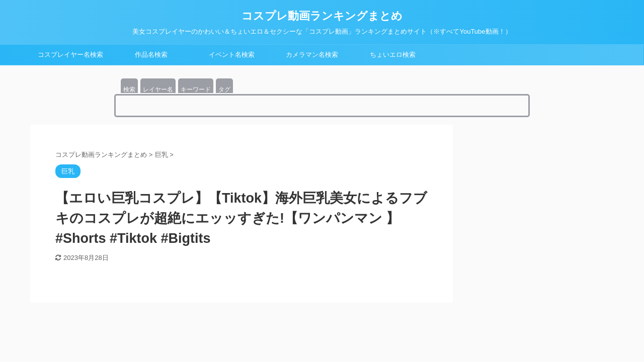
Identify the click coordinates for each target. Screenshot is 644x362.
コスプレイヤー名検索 (70, 55)
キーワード (196, 89)
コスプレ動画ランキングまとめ (322, 16)
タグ (224, 89)
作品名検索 (151, 55)
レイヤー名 (158, 89)
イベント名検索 (232, 55)
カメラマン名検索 (312, 55)
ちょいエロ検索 (393, 55)
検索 (129, 89)
